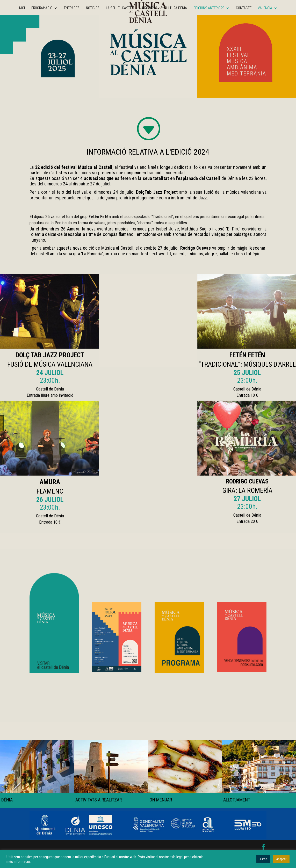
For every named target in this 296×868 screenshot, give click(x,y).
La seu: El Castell (120, 8)
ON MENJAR (160, 800)
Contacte (244, 8)
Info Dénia (150, 8)
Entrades (72, 8)
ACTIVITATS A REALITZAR (99, 800)
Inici (22, 8)
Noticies (93, 8)
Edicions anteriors (209, 8)
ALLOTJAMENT (237, 800)
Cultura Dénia (176, 8)
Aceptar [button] (281, 859)
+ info (263, 859)
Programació (42, 8)
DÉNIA (7, 800)
